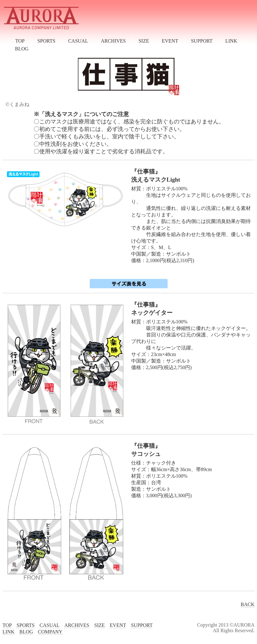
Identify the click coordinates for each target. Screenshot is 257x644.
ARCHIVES (113, 41)
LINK (231, 41)
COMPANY (50, 632)
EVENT (170, 41)
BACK (248, 604)
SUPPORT (202, 41)
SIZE (144, 41)
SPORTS (46, 41)
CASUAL (78, 41)
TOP (20, 41)
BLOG (22, 49)
